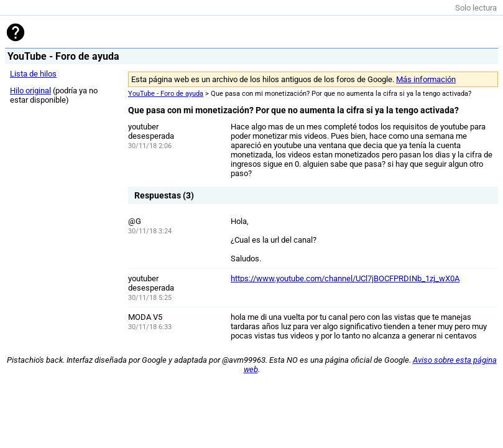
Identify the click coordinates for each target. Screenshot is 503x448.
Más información (426, 79)
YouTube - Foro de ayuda (166, 94)
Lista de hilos (33, 74)
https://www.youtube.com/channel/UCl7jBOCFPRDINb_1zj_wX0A (345, 278)
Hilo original (30, 91)
